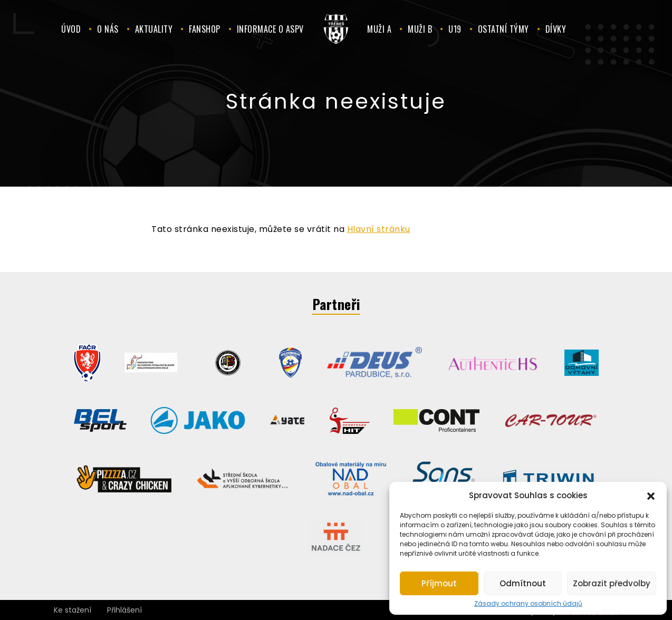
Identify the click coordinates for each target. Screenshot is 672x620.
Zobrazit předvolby (612, 583)
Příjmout (439, 583)
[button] (651, 495)
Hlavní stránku (379, 229)
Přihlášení (124, 610)
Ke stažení (73, 610)
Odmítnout (523, 583)
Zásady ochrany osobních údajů (528, 604)
